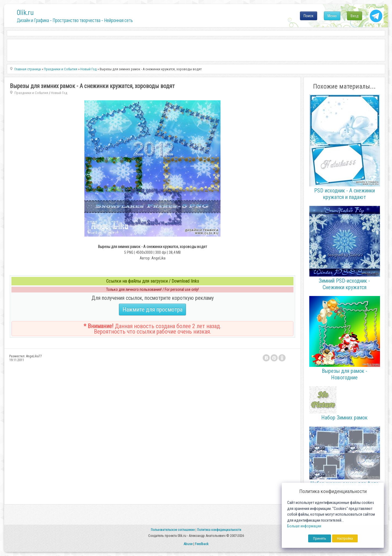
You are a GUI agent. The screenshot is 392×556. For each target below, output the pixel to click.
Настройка (345, 538)
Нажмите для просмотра (152, 309)
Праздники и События (31, 93)
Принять (320, 538)
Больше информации (304, 526)
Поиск (309, 16)
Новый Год (59, 93)
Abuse (188, 544)
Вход (355, 16)
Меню (332, 16)
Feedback (202, 544)
